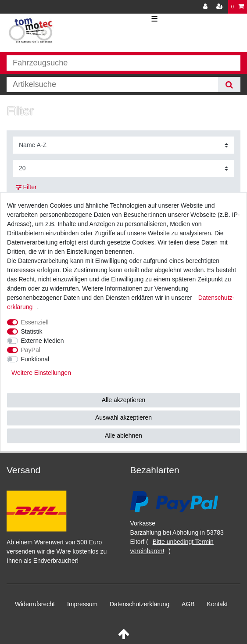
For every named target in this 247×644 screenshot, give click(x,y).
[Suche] (229, 85)
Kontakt (217, 604)
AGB (188, 604)
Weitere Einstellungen (41, 373)
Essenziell (35, 322)
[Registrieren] (221, 7)
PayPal (31, 350)
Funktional (35, 359)
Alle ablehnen (123, 435)
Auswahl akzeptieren (123, 417)
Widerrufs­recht (35, 604)
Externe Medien (43, 341)
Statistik (32, 331)
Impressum (82, 604)
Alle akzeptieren (124, 400)
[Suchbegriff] (112, 85)
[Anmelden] (206, 7)
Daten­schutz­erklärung (140, 604)
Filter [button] (27, 187)
